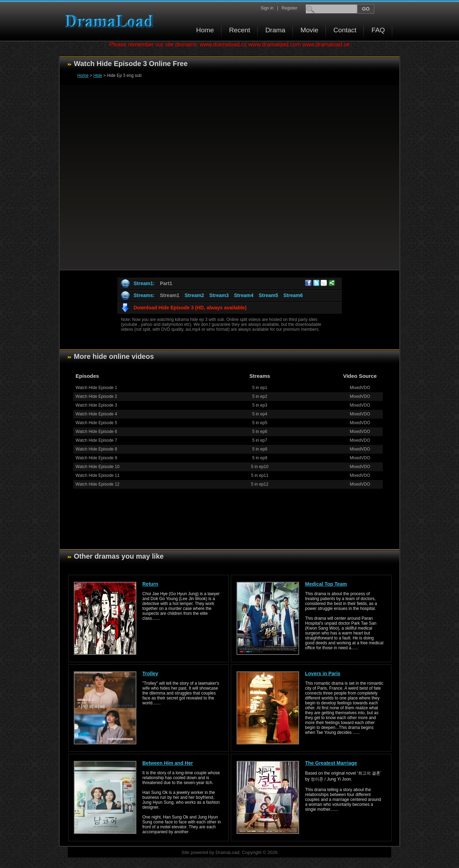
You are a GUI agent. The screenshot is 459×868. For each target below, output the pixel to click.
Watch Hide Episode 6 (96, 432)
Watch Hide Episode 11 (98, 475)
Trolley (150, 673)
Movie (309, 30)
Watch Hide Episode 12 (98, 484)
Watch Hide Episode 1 (96, 388)
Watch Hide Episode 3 (96, 405)
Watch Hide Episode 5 (96, 423)
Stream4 (244, 295)
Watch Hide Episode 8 (96, 449)
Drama (275, 30)
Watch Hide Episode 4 (96, 414)
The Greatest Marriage (331, 763)
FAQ (378, 30)
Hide (98, 75)
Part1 (166, 283)
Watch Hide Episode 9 (96, 458)
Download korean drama (111, 21)
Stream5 (268, 295)
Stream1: (144, 283)
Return (150, 584)
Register (289, 8)
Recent (240, 30)
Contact (345, 30)
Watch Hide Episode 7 (96, 440)
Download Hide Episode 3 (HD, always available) (190, 308)
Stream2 (194, 295)
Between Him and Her (168, 763)
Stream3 (219, 295)
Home (205, 30)
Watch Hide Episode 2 (96, 396)
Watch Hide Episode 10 (98, 467)
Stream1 (170, 295)
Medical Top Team (326, 584)
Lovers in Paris (323, 673)
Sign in (267, 8)
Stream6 (293, 295)
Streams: (144, 295)
